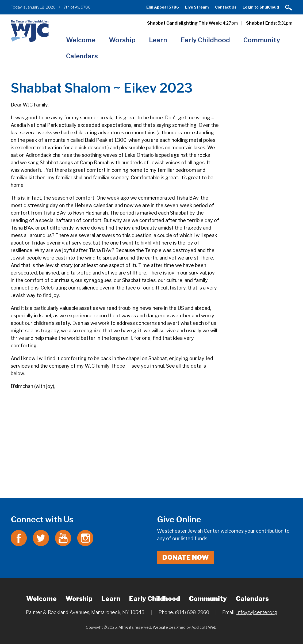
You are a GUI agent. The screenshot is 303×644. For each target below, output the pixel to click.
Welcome (81, 40)
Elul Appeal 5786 (163, 7)
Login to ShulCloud (261, 7)
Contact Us (226, 7)
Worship (122, 40)
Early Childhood (205, 40)
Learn (158, 40)
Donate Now (186, 557)
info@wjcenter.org (257, 612)
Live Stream (197, 7)
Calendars (82, 56)
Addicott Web (204, 627)
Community (262, 40)
